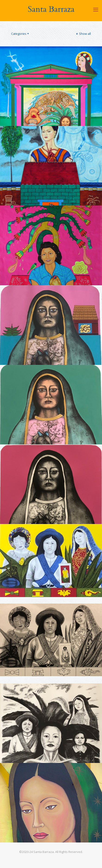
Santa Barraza (51, 9)
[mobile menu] (96, 9)
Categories (20, 34)
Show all (83, 34)
